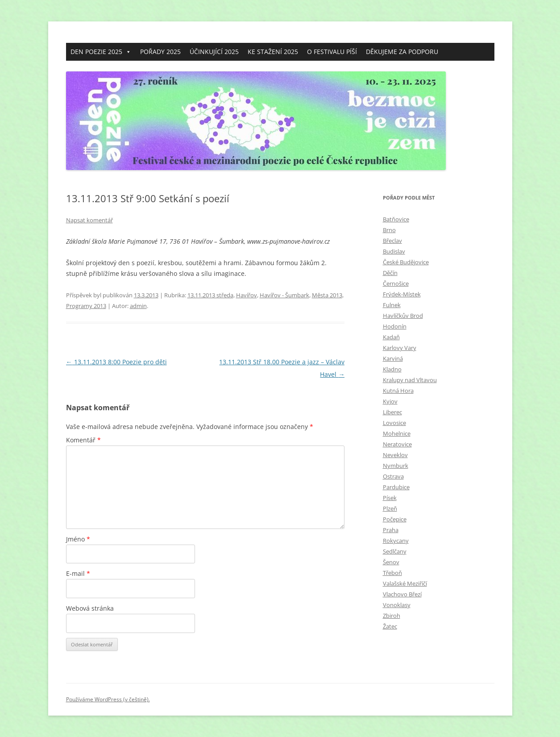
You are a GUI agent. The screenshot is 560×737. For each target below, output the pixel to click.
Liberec (392, 412)
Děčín (390, 273)
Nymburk (396, 466)
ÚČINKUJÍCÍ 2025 (214, 52)
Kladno (392, 369)
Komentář (83, 440)
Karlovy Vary (400, 348)
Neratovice (397, 444)
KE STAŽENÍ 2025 (273, 52)
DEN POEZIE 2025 (101, 52)
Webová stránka (90, 608)
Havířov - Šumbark (284, 295)
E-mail (78, 573)
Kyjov (390, 401)
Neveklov (395, 455)
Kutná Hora (398, 391)
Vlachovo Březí (402, 594)
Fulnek (392, 305)
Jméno (78, 539)
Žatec (390, 626)
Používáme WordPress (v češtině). (108, 699)
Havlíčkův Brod (403, 316)
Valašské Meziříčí (405, 583)
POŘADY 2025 (160, 52)
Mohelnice (397, 433)
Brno (389, 230)
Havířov (247, 295)
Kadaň (391, 337)
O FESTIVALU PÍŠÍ (332, 52)
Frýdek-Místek (402, 294)
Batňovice (396, 219)
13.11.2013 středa (210, 295)
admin (138, 306)
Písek (390, 498)
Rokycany (396, 541)
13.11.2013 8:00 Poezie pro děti (116, 362)
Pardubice (396, 487)
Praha (391, 530)
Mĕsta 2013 (327, 295)
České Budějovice (406, 262)
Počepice (395, 519)
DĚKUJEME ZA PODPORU (402, 52)
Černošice (396, 283)
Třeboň (392, 573)
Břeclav (392, 241)
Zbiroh (392, 616)
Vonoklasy (397, 605)
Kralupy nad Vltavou (410, 380)
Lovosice (394, 423)
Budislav (394, 251)
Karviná (393, 358)
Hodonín (395, 326)
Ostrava (393, 476)
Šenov (391, 562)
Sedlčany (395, 551)
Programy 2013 (86, 306)
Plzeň (390, 508)
